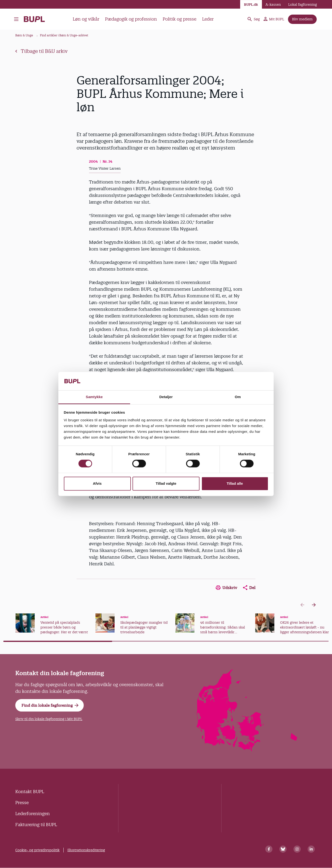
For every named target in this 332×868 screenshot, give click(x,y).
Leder (208, 19)
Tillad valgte (166, 483)
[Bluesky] (283, 849)
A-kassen (273, 5)
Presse (22, 803)
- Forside (34, 19)
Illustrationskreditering (86, 850)
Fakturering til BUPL (36, 825)
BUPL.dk (251, 5)
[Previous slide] (302, 605)
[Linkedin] (311, 849)
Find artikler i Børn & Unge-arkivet (64, 35)
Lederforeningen (33, 814)
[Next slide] (314, 605)
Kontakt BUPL (30, 792)
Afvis (97, 483)
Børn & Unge (24, 35)
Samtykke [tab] (94, 397)
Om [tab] (238, 397)
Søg (253, 19)
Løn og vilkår (86, 19)
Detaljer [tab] (166, 397)
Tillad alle (235, 483)
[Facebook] (269, 849)
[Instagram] (297, 849)
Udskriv (227, 588)
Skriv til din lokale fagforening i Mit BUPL (49, 719)
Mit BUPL (274, 19)
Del (249, 588)
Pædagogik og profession (131, 19)
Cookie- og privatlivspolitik (37, 850)
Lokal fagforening (303, 5)
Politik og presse (180, 19)
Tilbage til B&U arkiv (41, 51)
